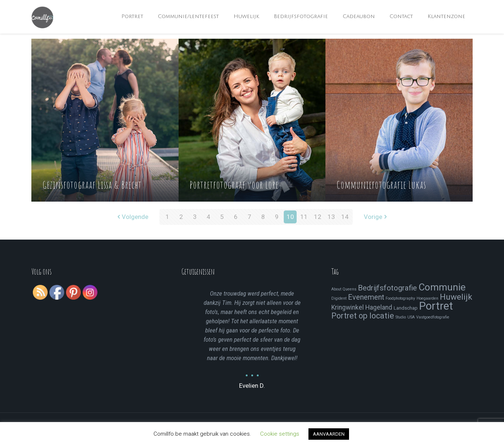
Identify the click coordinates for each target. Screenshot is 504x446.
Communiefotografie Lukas (381, 185)
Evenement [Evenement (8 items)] (366, 297)
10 (290, 217)
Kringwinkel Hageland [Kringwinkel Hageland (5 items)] (362, 307)
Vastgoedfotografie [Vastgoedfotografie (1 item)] (433, 317)
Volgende (132, 217)
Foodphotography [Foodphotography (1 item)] (400, 298)
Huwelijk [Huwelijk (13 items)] (456, 297)
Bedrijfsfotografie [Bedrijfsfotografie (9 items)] (387, 288)
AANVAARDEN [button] (329, 434)
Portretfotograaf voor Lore (234, 185)
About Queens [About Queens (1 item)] (344, 289)
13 (331, 217)
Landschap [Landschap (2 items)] (406, 308)
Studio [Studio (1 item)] (401, 317)
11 (304, 217)
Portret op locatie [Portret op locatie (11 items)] (363, 316)
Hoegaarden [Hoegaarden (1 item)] (427, 298)
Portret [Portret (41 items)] (436, 306)
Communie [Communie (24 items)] (442, 287)
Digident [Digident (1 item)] (339, 298)
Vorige (376, 217)
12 (318, 217)
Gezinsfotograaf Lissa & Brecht (92, 185)
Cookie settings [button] (280, 434)
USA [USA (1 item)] (411, 317)
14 (345, 217)
